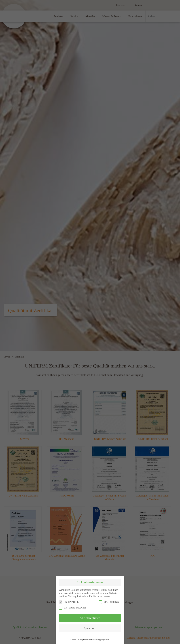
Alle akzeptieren (90, 618)
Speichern (90, 628)
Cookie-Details (76, 640)
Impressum (105, 640)
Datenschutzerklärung (92, 640)
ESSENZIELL (69, 602)
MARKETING (109, 602)
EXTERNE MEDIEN (72, 608)
